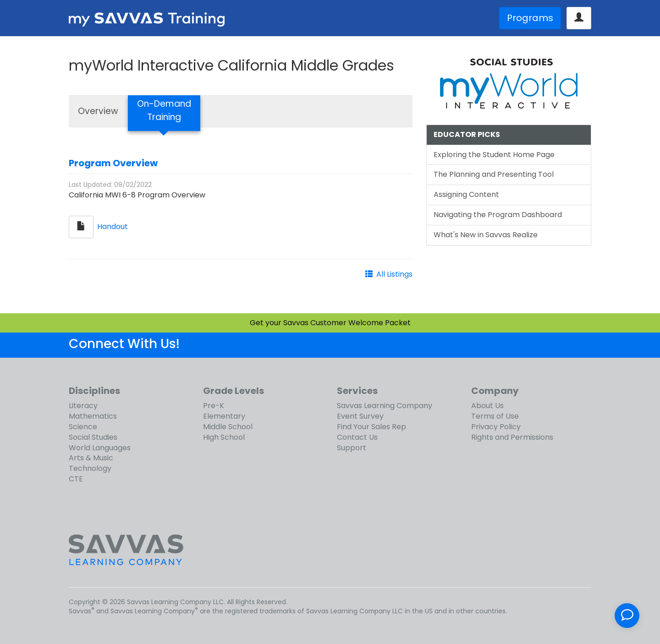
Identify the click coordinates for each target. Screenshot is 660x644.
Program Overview (113, 163)
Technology (90, 468)
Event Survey (360, 416)
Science (83, 427)
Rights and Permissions (512, 437)
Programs (530, 18)
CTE (76, 479)
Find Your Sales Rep (371, 427)
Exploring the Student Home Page (494, 155)
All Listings (394, 274)
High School (224, 437)
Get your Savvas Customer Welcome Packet (330, 323)
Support (352, 448)
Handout (113, 226)
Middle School (228, 427)
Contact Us (357, 437)
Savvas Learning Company (385, 406)
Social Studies (93, 437)
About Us (487, 406)
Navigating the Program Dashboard (498, 215)
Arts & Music (91, 458)
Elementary (224, 416)
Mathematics (93, 416)
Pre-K (214, 406)
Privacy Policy (496, 427)
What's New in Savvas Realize (486, 235)
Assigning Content (466, 194)
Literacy (83, 406)
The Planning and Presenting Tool (494, 174)
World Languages (100, 448)
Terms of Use (495, 416)
